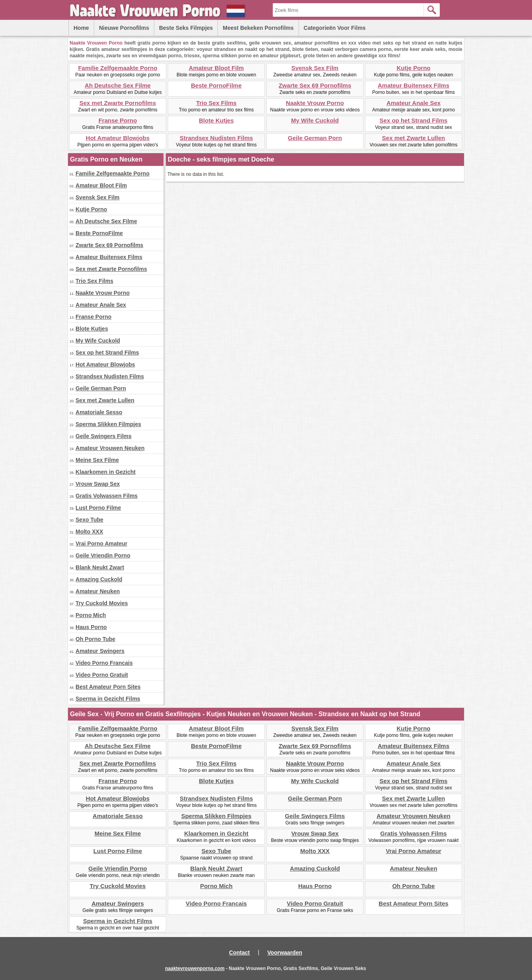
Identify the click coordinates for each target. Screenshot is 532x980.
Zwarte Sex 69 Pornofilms (315, 85)
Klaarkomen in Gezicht (106, 472)
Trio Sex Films (216, 103)
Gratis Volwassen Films (107, 496)
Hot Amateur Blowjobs (118, 138)
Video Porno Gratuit (102, 675)
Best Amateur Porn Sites (108, 687)
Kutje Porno (414, 68)
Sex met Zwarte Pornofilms (118, 103)
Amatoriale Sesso (99, 412)
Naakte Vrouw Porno (315, 103)
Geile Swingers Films (104, 436)
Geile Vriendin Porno (103, 555)
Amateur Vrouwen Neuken (110, 448)
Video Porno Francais (104, 663)
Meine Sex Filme (97, 460)
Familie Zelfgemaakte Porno (117, 68)
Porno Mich (91, 615)
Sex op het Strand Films (414, 120)
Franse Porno (118, 120)
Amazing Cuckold (99, 579)
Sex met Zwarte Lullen (414, 138)
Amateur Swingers (100, 651)
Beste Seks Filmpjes (186, 28)
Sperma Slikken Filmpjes (108, 424)
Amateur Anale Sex (414, 103)
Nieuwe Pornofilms (124, 28)
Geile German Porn (315, 138)
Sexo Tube (89, 520)
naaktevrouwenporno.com (195, 968)
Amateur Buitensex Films (414, 85)
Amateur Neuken (98, 591)
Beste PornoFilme (216, 85)
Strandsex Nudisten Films (216, 138)
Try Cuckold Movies (102, 603)
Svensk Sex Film (315, 68)
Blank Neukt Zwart (100, 567)
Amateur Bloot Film (216, 68)
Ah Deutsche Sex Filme (118, 85)
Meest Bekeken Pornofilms (258, 28)
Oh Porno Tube (95, 639)
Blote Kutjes (216, 120)
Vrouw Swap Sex (98, 484)
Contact (239, 953)
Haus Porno (91, 627)
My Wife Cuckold (315, 120)
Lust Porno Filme (98, 508)
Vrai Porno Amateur (101, 544)
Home (81, 28)
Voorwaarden (285, 953)
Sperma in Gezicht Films (108, 699)
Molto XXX (89, 532)
